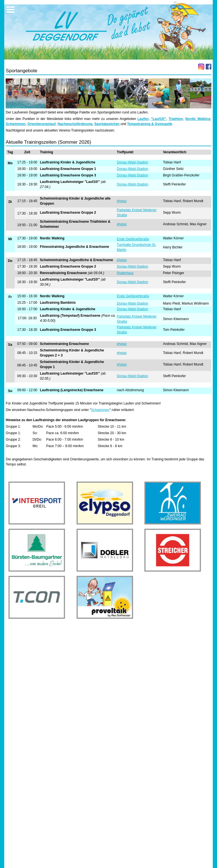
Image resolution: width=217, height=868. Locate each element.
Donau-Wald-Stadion (133, 162)
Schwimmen (16, 124)
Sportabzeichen (107, 124)
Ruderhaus (125, 273)
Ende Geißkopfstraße (133, 239)
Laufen (143, 119)
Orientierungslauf (42, 124)
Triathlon (176, 119)
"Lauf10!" (159, 119)
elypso (122, 201)
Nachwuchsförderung (75, 124)
